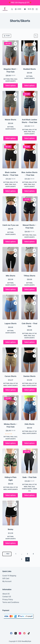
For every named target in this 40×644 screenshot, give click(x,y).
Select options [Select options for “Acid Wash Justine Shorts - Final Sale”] (29, 138)
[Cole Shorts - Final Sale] (29, 307)
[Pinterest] (24, 633)
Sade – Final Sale (29, 477)
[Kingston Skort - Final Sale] (11, 53)
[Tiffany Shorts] (29, 259)
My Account (7, 581)
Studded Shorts (29, 69)
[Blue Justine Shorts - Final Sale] (29, 156)
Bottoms (7, 79)
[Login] (18, 9)
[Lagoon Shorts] (11, 307)
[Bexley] (11, 513)
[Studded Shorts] (29, 53)
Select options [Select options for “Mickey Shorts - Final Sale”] (11, 443)
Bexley (11, 529)
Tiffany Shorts (29, 276)
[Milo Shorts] (11, 259)
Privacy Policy (8, 600)
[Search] (12, 9)
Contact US (7, 597)
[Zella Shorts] (29, 408)
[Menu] (37, 9)
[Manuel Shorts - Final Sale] (29, 209)
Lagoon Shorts (11, 323)
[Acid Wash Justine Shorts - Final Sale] (29, 103)
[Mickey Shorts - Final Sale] (11, 408)
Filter (7, 36)
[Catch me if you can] (11, 209)
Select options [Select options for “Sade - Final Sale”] (29, 495)
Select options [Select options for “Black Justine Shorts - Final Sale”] (11, 191)
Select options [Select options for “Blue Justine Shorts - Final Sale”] (29, 191)
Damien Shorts (29, 376)
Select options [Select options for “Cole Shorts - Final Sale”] (29, 342)
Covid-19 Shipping (9, 576)
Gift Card (6, 578)
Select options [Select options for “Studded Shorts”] (29, 86)
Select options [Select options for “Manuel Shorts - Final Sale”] (29, 242)
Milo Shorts (11, 276)
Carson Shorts (11, 376)
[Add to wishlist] (15, 44)
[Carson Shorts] (11, 360)
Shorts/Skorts (11, 81)
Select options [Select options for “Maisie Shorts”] (11, 138)
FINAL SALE (14, 79)
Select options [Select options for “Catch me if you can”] (11, 242)
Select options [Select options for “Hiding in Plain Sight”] (11, 495)
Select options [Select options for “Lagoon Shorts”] (11, 342)
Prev (7, 554)
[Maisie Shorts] (11, 103)
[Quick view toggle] (15, 49)
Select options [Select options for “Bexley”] (11, 543)
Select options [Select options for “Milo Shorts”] (11, 289)
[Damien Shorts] (29, 360)
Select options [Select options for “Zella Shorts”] (29, 443)
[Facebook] (11, 633)
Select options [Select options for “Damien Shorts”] (29, 390)
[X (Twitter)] (16, 633)
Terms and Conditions (11, 602)
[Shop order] (36, 36)
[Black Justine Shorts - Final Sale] (11, 156)
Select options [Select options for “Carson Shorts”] (11, 390)
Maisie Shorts (11, 120)
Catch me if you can (11, 225)
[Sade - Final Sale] (29, 461)
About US (6, 594)
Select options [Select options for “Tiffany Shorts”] (29, 289)
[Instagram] (20, 633)
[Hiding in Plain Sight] (11, 461)
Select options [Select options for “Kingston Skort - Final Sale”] (11, 86)
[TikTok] (29, 633)
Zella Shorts (29, 424)
